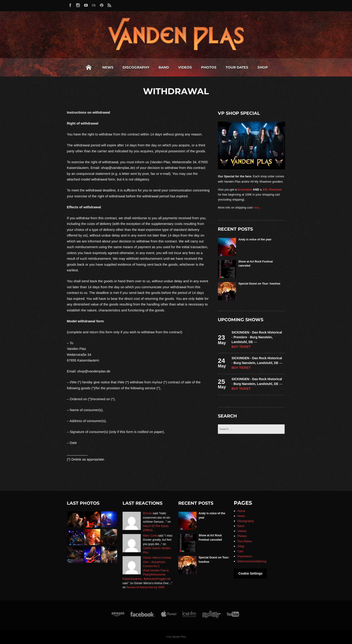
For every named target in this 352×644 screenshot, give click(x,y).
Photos (209, 67)
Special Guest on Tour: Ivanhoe (259, 284)
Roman (148, 513)
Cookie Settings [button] (250, 573)
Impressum (245, 556)
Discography (136, 67)
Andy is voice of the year (255, 239)
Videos (185, 67)
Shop (263, 67)
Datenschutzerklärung (252, 561)
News (108, 67)
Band (164, 67)
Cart (240, 551)
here (256, 207)
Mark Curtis (150, 536)
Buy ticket (241, 347)
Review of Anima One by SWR (145, 587)
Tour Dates (237, 67)
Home (89, 67)
